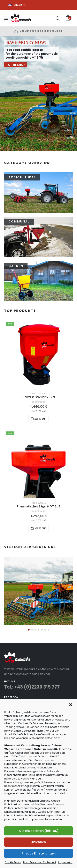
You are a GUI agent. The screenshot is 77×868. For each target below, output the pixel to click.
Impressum (65, 862)
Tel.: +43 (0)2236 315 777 (32, 687)
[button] (71, 704)
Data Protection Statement (40, 862)
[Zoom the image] (38, 559)
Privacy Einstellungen (39, 853)
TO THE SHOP (16, 65)
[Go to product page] (38, 355)
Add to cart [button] (40, 419)
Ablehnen (39, 842)
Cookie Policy (13, 862)
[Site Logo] (21, 18)
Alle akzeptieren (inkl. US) (39, 831)
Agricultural (39, 393)
